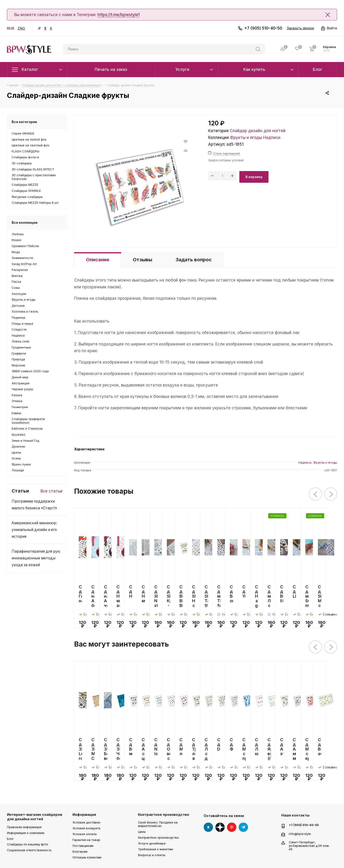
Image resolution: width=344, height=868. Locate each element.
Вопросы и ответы (152, 855)
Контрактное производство (164, 815)
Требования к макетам (155, 849)
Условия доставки (86, 822)
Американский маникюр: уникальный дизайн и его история (34, 530)
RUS (11, 28)
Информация (84, 815)
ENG (21, 28)
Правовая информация (24, 827)
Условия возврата (86, 828)
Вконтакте (208, 827)
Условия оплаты (85, 834)
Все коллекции (25, 222)
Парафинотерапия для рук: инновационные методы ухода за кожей (36, 558)
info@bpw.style (300, 834)
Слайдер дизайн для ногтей (258, 131)
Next (331, 494)
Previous (316, 494)
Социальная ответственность (29, 850)
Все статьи (52, 491)
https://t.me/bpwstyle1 (119, 15)
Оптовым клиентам (87, 857)
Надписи (272, 138)
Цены (142, 832)
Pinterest (232, 827)
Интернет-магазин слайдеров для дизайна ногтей (35, 817)
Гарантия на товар (86, 840)
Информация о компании (26, 833)
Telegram (243, 827)
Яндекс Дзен (220, 827)
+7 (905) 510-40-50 (263, 28)
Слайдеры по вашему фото (28, 844)
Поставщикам (83, 846)
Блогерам (80, 851)
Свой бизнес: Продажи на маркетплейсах (158, 824)
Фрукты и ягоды (246, 138)
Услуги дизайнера (152, 843)
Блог (10, 839)
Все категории (24, 122)
